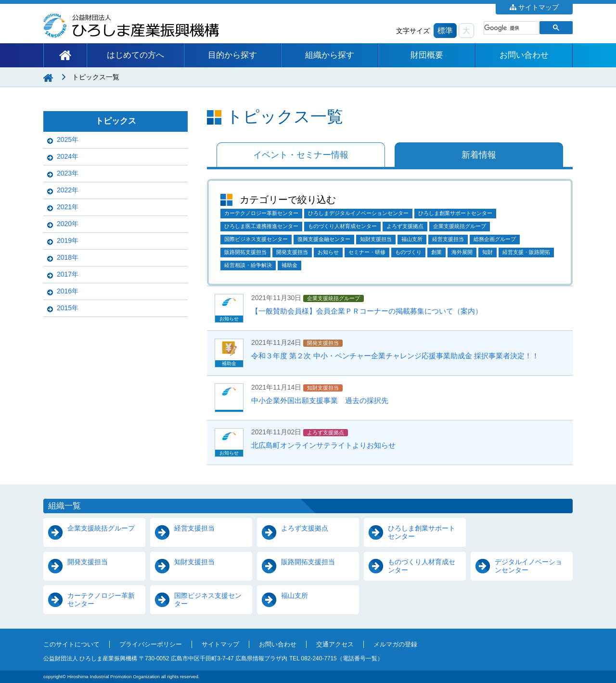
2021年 (68, 207)
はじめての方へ (135, 55)
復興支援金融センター (324, 239)
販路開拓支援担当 (245, 252)
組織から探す (330, 55)
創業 (436, 252)
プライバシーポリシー (151, 645)
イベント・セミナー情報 (301, 155)
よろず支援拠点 (405, 226)
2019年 (68, 240)
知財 (488, 252)
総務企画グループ (495, 239)
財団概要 (427, 55)
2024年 (68, 156)
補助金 (289, 265)
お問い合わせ (524, 55)
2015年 (68, 308)
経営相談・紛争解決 (248, 265)
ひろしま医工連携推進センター (261, 226)
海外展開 (462, 252)
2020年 (68, 224)
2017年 (68, 274)
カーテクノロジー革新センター (261, 213)
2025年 (68, 139)
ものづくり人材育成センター (342, 226)
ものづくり (408, 252)
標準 (445, 31)
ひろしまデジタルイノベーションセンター (358, 213)
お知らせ (328, 252)
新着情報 (479, 155)
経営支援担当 (448, 239)
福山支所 (412, 239)
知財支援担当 (376, 239)
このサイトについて (71, 645)
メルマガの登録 (395, 645)
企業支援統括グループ (460, 226)
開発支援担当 (292, 252)
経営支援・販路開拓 (526, 252)
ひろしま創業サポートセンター (455, 213)
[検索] (510, 28)
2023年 (68, 173)
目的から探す (232, 55)
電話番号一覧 (360, 658)
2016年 (68, 291)
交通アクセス (335, 645)
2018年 (68, 257)
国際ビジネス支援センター (256, 239)
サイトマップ (539, 7)
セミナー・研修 (367, 252)
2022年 (68, 190)
